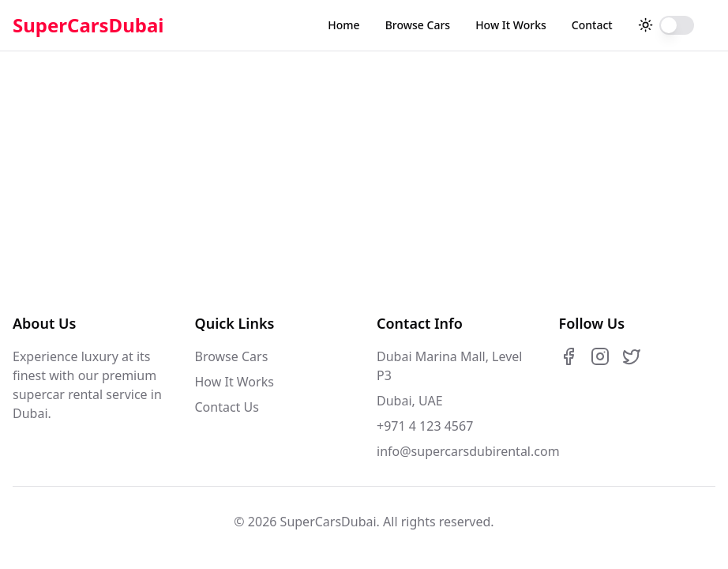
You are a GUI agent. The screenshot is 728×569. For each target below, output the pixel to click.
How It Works (511, 25)
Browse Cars (418, 25)
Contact (592, 25)
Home (343, 25)
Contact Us (227, 407)
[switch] (677, 25)
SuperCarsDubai (88, 25)
